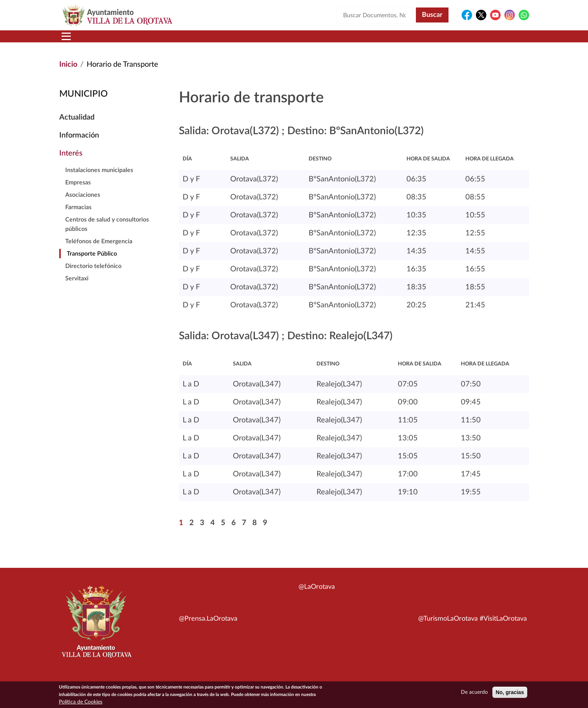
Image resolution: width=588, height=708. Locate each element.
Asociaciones (83, 204)
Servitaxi (77, 287)
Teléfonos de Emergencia (99, 250)
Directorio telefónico (93, 275)
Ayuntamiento (179, 41)
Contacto (382, 41)
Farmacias (78, 216)
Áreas (235, 41)
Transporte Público (92, 263)
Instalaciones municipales (99, 179)
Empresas (78, 192)
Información (79, 144)
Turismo (478, 41)
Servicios (281, 41)
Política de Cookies (81, 702)
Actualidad (77, 126)
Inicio (74, 41)
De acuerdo (474, 692)
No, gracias (510, 692)
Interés (71, 162)
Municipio (117, 41)
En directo (430, 41)
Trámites (333, 41)
